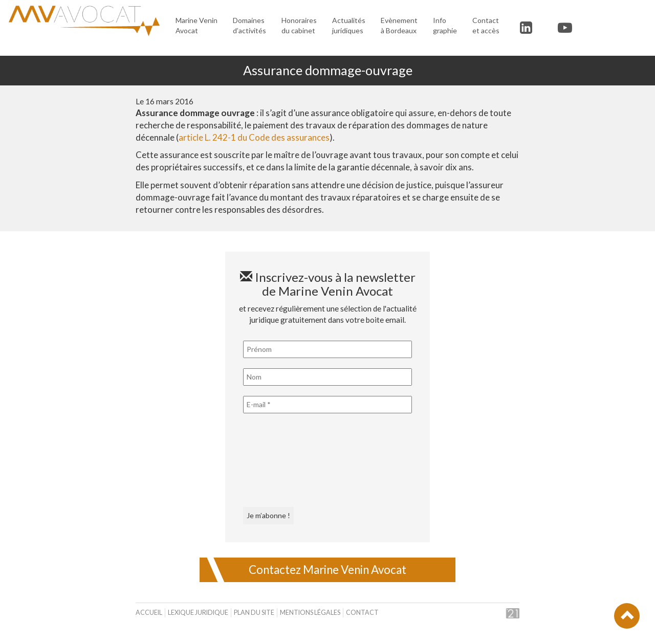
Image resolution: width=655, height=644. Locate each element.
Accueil (149, 613)
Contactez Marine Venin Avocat (327, 570)
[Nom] (327, 377)
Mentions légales (310, 613)
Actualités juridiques (349, 25)
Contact (362, 613)
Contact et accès (486, 25)
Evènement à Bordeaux (399, 25)
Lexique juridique (198, 613)
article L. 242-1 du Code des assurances (254, 137)
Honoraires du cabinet (299, 25)
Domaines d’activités (249, 25)
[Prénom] (327, 349)
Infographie (445, 25)
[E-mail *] (327, 405)
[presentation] (285, 460)
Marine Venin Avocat (196, 25)
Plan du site (254, 613)
